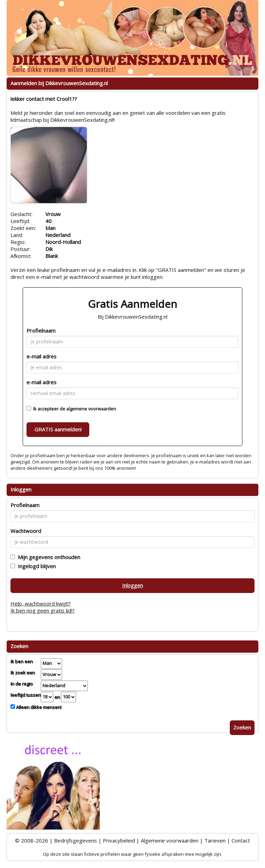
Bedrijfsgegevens (75, 840)
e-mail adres (41, 356)
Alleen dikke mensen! (38, 707)
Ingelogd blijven (35, 566)
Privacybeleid (119, 840)
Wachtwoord (26, 531)
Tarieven (215, 840)
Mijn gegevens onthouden (48, 557)
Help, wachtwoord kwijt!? (41, 603)
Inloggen (132, 585)
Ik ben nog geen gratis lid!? (43, 610)
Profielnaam (41, 331)
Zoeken (242, 727)
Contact (241, 840)
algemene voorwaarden (91, 409)
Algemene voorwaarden (170, 840)
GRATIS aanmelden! (58, 429)
